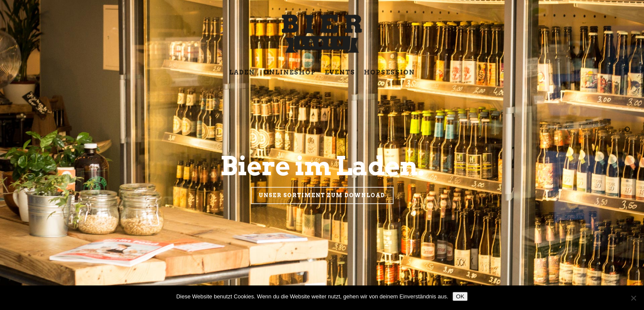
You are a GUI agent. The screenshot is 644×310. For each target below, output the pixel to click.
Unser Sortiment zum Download (322, 208)
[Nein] (633, 298)
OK (460, 296)
